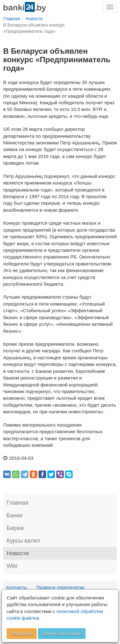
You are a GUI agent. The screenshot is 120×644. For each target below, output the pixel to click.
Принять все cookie (62, 634)
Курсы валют (24, 541)
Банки (15, 515)
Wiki (12, 566)
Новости (18, 553)
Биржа (15, 528)
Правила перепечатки (60, 587)
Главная (18, 503)
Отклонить (22, 634)
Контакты (17, 587)
